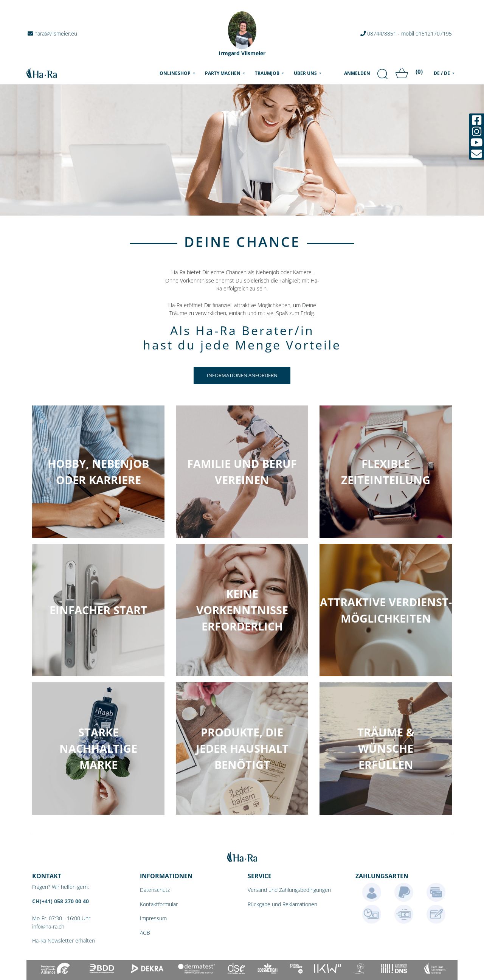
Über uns (306, 73)
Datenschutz (155, 890)
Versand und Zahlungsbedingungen (289, 890)
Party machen (223, 73)
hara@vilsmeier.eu (53, 33)
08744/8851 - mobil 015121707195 (406, 33)
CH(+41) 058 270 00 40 (60, 901)
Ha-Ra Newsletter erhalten (64, 940)
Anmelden (357, 73)
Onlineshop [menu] (179, 73)
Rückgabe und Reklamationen (282, 904)
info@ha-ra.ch (48, 926)
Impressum (153, 918)
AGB (145, 933)
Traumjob (268, 73)
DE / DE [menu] (442, 73)
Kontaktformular (159, 904)
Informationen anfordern (242, 375)
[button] (98, 749)
